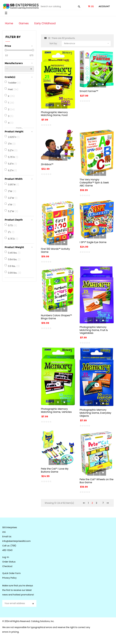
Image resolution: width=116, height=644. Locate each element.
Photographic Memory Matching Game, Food (54, 114)
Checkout (7, 566)
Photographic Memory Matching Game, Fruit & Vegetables (94, 330)
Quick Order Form (11, 573)
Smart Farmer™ (89, 91)
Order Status (9, 562)
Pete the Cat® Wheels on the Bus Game (97, 481)
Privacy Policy (9, 578)
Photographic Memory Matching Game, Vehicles (56, 410)
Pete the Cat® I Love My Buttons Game (55, 470)
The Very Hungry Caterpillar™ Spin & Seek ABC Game (94, 183)
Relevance (87, 43)
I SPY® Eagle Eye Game (93, 242)
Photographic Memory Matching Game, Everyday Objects (95, 413)
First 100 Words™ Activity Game (55, 250)
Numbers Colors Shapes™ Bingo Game (56, 317)
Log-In (6, 557)
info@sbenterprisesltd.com (16, 541)
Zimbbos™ (47, 164)
